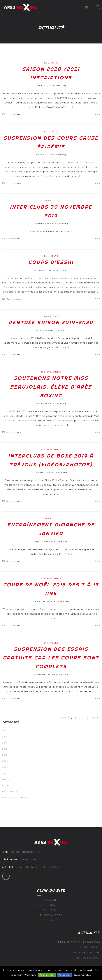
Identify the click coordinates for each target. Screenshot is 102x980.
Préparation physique (16, 797)
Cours (54, 63)
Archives (8, 779)
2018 (47, 643)
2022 (5, 773)
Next (93, 718)
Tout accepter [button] (47, 975)
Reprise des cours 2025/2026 (79, 942)
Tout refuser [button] (64, 975)
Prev (63, 718)
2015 (5, 731)
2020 (47, 63)
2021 (5, 767)
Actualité (51, 910)
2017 (5, 743)
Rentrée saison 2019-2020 (51, 322)
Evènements (54, 372)
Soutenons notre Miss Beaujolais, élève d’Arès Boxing (51, 387)
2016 (5, 737)
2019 (46, 201)
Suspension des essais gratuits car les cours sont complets (51, 658)
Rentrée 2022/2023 (87, 958)
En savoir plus (82, 975)
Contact (51, 920)
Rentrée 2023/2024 (86, 953)
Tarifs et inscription (51, 905)
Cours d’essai (51, 262)
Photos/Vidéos (51, 915)
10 (87, 718)
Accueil (51, 900)
